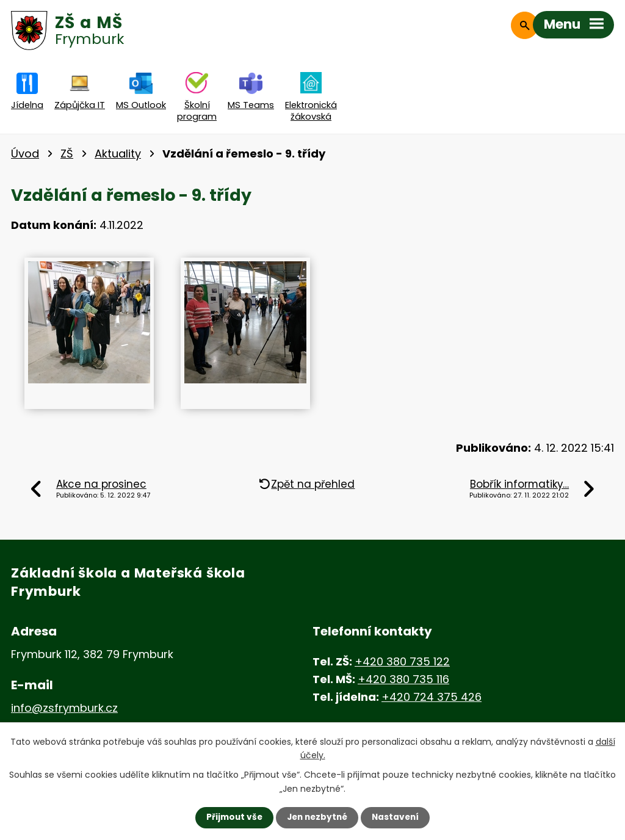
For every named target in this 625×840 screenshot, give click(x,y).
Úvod (25, 154)
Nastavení (398, 817)
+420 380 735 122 (402, 661)
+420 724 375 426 (432, 697)
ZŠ (67, 154)
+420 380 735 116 (403, 679)
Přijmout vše (232, 817)
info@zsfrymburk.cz (64, 708)
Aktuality (118, 154)
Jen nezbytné (317, 817)
